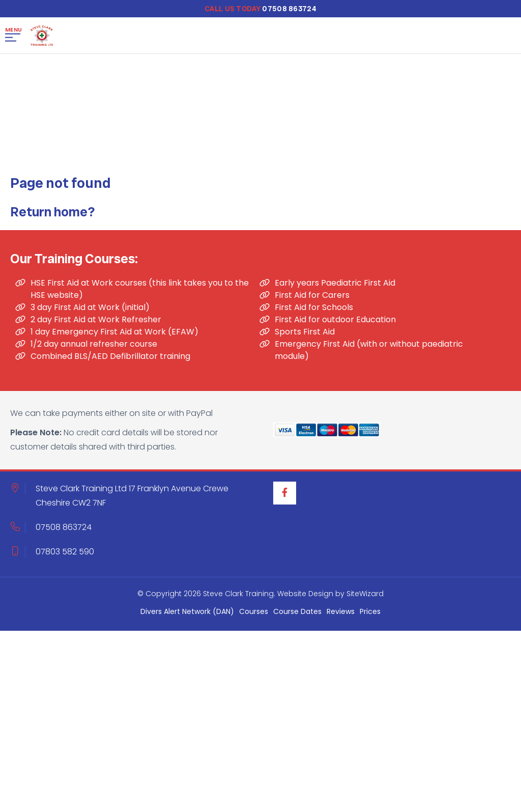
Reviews (341, 615)
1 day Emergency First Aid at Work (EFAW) (114, 335)
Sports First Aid (305, 335)
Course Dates (297, 615)
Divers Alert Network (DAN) (187, 615)
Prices (370, 615)
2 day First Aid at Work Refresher (96, 323)
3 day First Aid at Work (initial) (90, 311)
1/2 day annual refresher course (94, 347)
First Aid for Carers (312, 299)
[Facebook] (285, 497)
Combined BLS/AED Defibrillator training (110, 360)
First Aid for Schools (314, 311)
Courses (254, 615)
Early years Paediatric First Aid (335, 286)
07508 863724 (64, 531)
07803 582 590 (65, 555)
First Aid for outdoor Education (335, 323)
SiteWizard (365, 597)
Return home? (52, 215)
